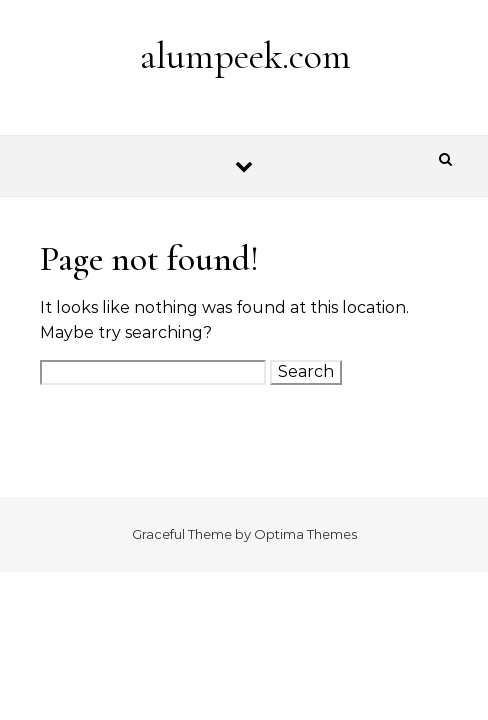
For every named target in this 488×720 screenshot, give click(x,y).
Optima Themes (305, 534)
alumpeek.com (245, 56)
